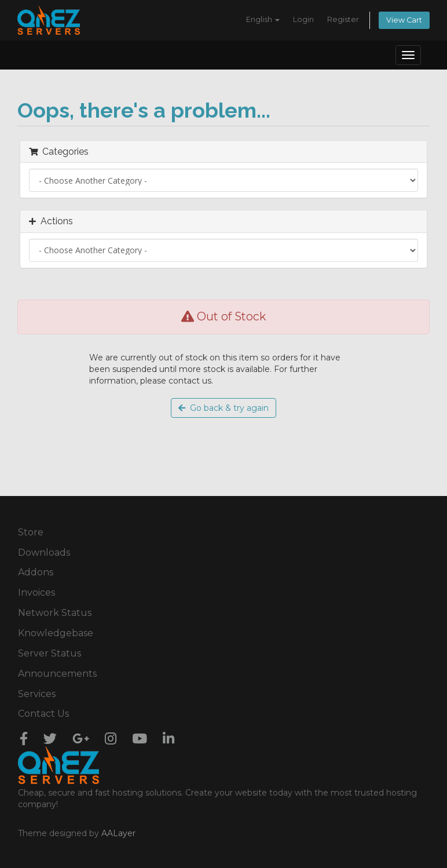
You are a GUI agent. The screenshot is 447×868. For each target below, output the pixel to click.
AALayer (118, 833)
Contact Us (43, 714)
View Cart (404, 20)
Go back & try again (223, 408)
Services (37, 694)
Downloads (44, 552)
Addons (36, 572)
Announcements (57, 674)
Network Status (55, 613)
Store (31, 532)
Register (343, 19)
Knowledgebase (56, 633)
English (263, 19)
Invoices (36, 592)
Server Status (50, 653)
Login (303, 19)
